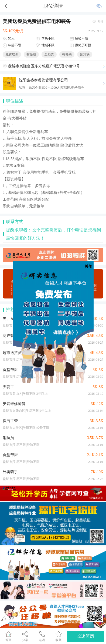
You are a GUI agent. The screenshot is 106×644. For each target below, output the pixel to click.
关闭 (88, 266)
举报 (101, 21)
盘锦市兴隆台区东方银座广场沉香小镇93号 (44, 66)
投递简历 (86, 636)
